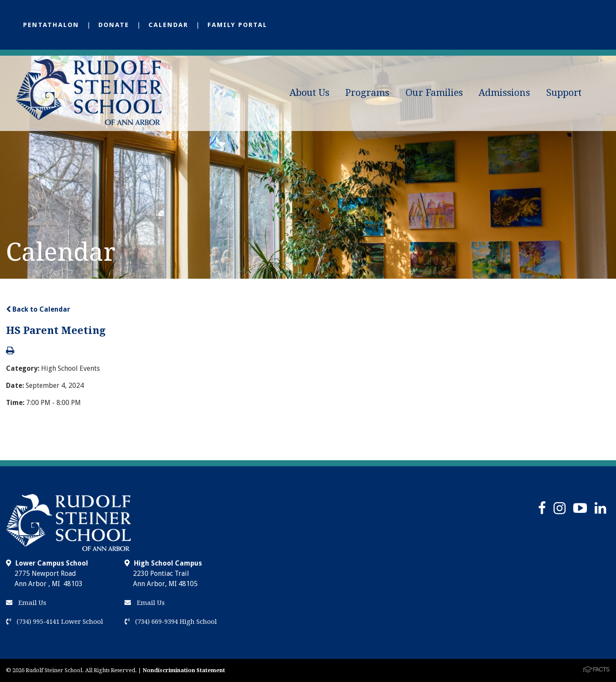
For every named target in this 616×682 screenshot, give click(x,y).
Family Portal (237, 25)
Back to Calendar (38, 309)
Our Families (434, 93)
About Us (309, 93)
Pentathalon (51, 25)
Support (564, 93)
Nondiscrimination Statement (184, 670)
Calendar (168, 25)
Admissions (504, 93)
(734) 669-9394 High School (171, 622)
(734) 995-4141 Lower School (55, 622)
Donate (114, 25)
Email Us (26, 603)
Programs (367, 93)
